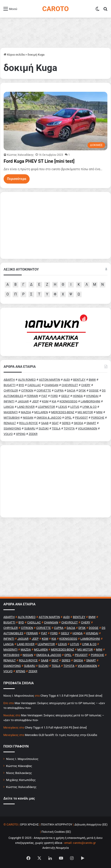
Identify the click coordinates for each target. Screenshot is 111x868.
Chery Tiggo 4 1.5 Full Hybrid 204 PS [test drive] (71, 696)
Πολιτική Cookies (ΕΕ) (56, 832)
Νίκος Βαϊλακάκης (19, 773)
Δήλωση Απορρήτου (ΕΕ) (91, 824)
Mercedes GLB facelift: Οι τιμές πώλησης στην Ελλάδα (61, 735)
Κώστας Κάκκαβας (19, 766)
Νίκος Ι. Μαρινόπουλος (22, 759)
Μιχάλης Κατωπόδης (21, 780)
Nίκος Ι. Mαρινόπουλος (19, 696)
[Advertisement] (55, 481)
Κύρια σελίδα (14, 55)
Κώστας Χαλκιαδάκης (20, 155)
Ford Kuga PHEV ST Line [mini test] (39, 161)
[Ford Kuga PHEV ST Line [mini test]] (55, 121)
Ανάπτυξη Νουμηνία (55, 848)
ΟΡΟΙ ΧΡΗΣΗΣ (30, 824)
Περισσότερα (17, 179)
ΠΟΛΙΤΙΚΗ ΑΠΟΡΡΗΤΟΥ (57, 824)
